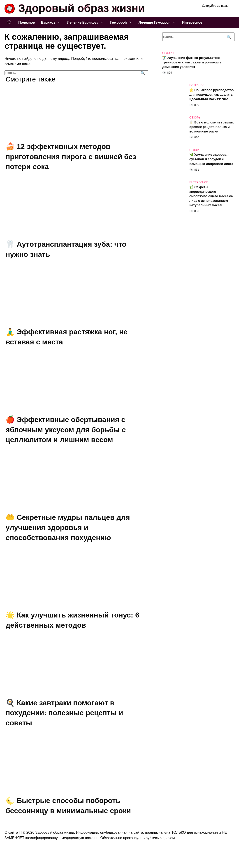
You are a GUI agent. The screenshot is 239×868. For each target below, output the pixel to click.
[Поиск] (142, 73)
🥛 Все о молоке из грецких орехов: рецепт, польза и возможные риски (212, 127)
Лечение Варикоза (83, 22)
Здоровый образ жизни (82, 8)
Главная (9, 22)
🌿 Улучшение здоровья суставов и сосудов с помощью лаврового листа (211, 159)
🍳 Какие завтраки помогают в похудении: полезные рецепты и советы (64, 713)
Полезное (27, 22)
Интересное (192, 22)
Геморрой (118, 22)
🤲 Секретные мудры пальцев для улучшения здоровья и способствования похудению (68, 527)
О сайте (11, 832)
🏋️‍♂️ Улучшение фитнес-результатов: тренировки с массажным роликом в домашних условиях (192, 62)
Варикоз (48, 22)
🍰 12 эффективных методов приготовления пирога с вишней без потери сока (71, 157)
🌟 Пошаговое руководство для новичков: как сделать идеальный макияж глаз (211, 95)
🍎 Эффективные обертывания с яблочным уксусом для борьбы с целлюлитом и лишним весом (66, 430)
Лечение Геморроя (155, 22)
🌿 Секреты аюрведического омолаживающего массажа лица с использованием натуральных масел (211, 196)
